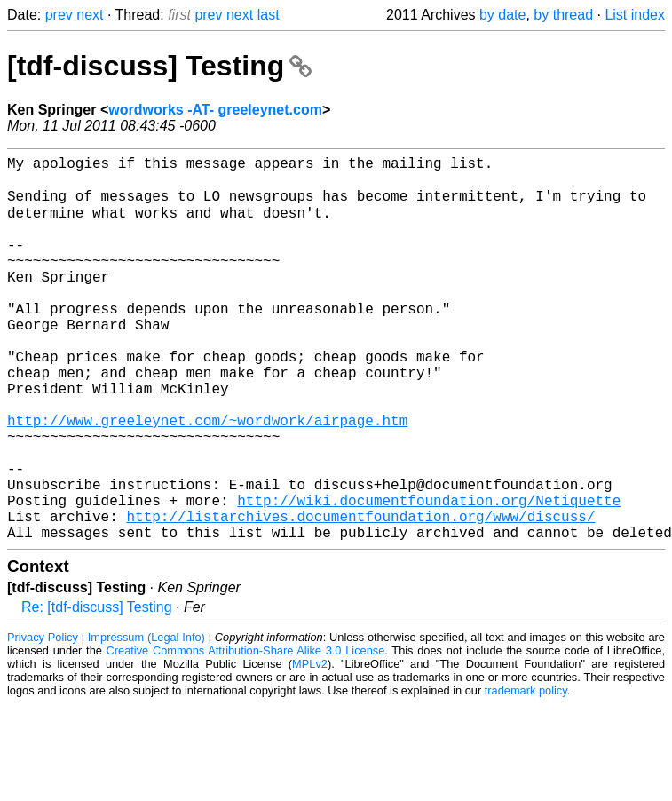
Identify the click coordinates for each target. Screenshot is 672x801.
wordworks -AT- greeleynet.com (215, 110)
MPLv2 (310, 747)
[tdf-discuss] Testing (159, 66)
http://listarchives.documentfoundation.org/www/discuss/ (360, 596)
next (90, 15)
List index (635, 15)
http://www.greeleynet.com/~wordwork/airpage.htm (207, 479)
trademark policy (526, 774)
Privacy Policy (43, 721)
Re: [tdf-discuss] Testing (97, 690)
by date (502, 15)
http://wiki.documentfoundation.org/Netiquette (429, 576)
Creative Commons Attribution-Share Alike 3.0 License (246, 734)
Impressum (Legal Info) (146, 721)
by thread (563, 15)
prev (59, 15)
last (269, 15)
